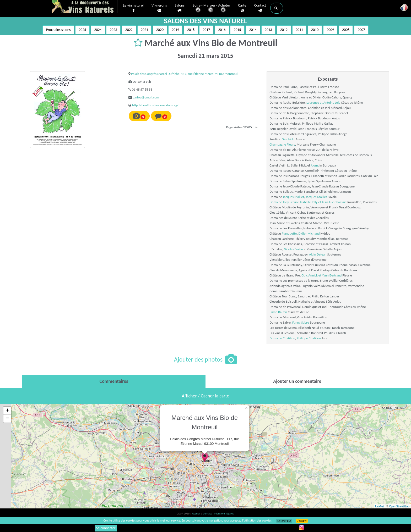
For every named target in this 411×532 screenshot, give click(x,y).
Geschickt (288, 139)
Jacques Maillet (293, 197)
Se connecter (106, 528)
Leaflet (379, 506)
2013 (268, 30)
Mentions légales (224, 514)
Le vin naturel (133, 8)
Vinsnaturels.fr (85, 7)
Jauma (315, 165)
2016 (222, 30)
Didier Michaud (309, 233)
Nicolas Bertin (293, 249)
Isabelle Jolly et (311, 202)
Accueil (197, 514)
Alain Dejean (318, 254)
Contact (260, 8)
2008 (346, 30)
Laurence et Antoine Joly (323, 102)
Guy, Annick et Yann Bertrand (321, 275)
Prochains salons (58, 30)
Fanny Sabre (301, 322)
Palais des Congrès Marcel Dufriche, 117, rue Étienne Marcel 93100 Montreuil (185, 74)
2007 (361, 30)
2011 (299, 30)
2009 (330, 30)
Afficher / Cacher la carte (206, 396)
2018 (191, 30)
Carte (242, 8)
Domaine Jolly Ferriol (284, 202)
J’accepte (302, 521)
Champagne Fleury (282, 144)
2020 (160, 30)
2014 (253, 30)
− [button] (7, 419)
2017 (206, 30)
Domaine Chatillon (282, 338)
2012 (284, 30)
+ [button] (7, 411)
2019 (175, 30)
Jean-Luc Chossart (334, 202)
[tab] (114, 381)
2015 (237, 30)
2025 (82, 30)
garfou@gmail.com (146, 97)
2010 (315, 30)
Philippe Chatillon (309, 338)
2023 (113, 30)
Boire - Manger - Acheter (211, 9)
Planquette (289, 233)
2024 (98, 30)
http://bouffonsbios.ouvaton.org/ (155, 105)
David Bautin (278, 312)
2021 (144, 30)
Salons (180, 8)
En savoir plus (284, 521)
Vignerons (159, 8)
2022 (129, 30)
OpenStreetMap (399, 506)
